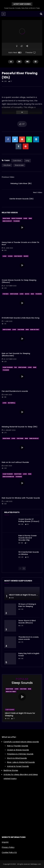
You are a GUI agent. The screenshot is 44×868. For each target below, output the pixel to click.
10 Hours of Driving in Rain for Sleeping (27, 605)
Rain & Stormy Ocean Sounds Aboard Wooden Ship (28, 538)
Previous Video (8, 177)
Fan (15, 367)
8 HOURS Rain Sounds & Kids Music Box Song (21, 318)
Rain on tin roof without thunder (15, 462)
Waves (26, 256)
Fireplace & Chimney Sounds (20, 754)
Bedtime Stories (11, 770)
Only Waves (18, 256)
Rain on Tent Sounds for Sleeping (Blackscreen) (16, 355)
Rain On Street (11, 692)
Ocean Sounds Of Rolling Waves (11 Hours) (29, 520)
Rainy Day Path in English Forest (29, 655)
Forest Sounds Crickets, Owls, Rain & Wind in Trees (22, 8)
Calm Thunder (8, 367)
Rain (30, 218)
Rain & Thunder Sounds (18, 746)
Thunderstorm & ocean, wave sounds (29, 638)
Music (27, 294)
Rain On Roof (7, 221)
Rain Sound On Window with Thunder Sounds (21, 498)
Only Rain (21, 330)
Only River (7, 165)
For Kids (6, 294)
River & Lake (19, 165)
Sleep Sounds (10, 710)
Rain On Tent (35, 330)
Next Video (38, 192)
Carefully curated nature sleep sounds (21, 742)
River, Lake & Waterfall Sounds (21, 762)
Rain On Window (8, 477)
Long (27, 161)
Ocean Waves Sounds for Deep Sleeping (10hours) (19, 281)
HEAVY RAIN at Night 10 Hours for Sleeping (20, 714)
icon (22, 228)
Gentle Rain (14, 294)
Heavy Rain (6, 218)
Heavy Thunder (17, 218)
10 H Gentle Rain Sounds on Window (29, 553)
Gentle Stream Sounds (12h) (21, 199)
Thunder (16, 221)
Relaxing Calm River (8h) (21, 183)
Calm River (17, 161)
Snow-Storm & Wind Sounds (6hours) (27, 622)
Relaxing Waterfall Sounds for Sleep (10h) (20, 427)
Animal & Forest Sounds (18, 766)
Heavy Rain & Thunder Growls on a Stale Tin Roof (20, 243)
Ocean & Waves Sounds (18, 750)
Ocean (10, 256)
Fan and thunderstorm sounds (15, 391)
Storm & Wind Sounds (17, 758)
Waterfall (12, 403)
